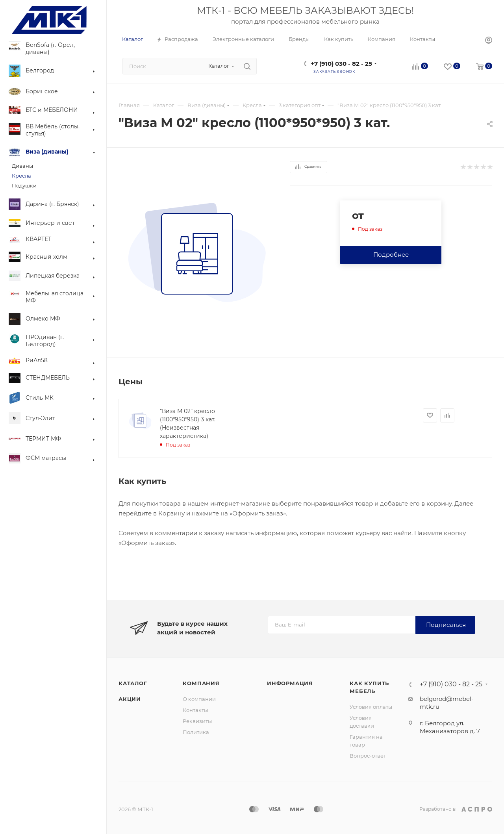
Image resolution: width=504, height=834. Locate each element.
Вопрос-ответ (368, 756)
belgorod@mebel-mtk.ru (447, 703)
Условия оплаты (371, 707)
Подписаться (446, 625)
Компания (201, 683)
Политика (196, 732)
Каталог (133, 683)
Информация (290, 683)
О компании (199, 699)
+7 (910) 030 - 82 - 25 (341, 64)
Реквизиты (197, 721)
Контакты (195, 710)
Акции (130, 699)
